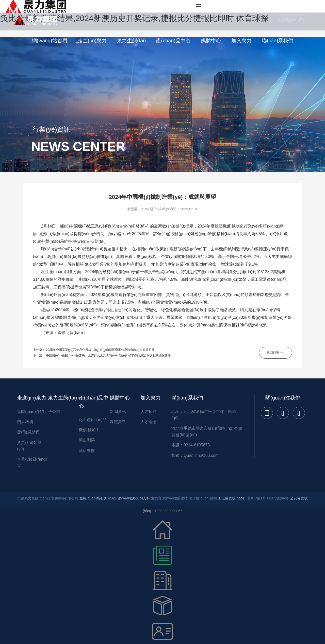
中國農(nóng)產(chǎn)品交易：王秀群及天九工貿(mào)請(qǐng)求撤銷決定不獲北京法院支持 (108, 355)
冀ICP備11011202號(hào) (268, 498)
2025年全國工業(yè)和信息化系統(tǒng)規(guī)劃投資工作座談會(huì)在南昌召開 (100, 350)
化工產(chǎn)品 (93, 420)
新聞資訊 (118, 412)
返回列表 (275, 353)
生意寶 (156, 498)
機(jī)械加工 (89, 430)
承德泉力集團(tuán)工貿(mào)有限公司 (48, 498)
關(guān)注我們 (283, 398)
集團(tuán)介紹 (30, 412)
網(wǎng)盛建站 (175, 498)
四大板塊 (25, 422)
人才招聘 (149, 412)
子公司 (54, 412)
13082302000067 (168, 511)
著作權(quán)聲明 (203, 498)
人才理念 (149, 422)
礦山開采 (87, 440)
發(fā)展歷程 (28, 432)
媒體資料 (118, 422)
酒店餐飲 (87, 451)
